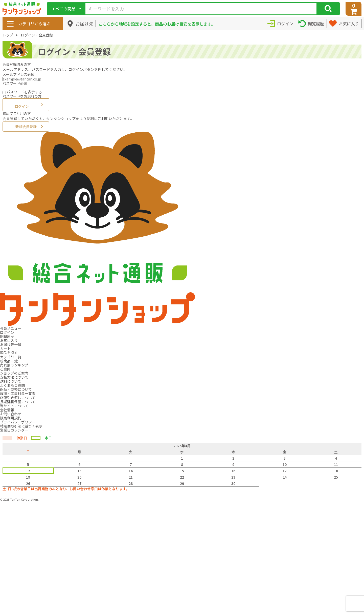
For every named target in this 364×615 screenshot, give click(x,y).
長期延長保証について (18, 402)
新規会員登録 (26, 127)
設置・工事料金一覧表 (18, 393)
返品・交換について (16, 389)
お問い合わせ (11, 414)
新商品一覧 (9, 361)
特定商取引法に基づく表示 (21, 426)
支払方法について (14, 377)
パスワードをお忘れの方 (22, 96)
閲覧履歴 (7, 336)
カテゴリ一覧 (11, 357)
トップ (8, 35)
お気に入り (9, 340)
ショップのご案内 (14, 373)
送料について (11, 381)
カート (5, 348)
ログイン (26, 105)
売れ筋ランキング (14, 365)
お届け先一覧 (11, 344)
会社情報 (7, 410)
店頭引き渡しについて (18, 398)
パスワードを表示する (24, 92)
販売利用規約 (11, 418)
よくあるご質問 (12, 385)
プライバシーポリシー (18, 422)
